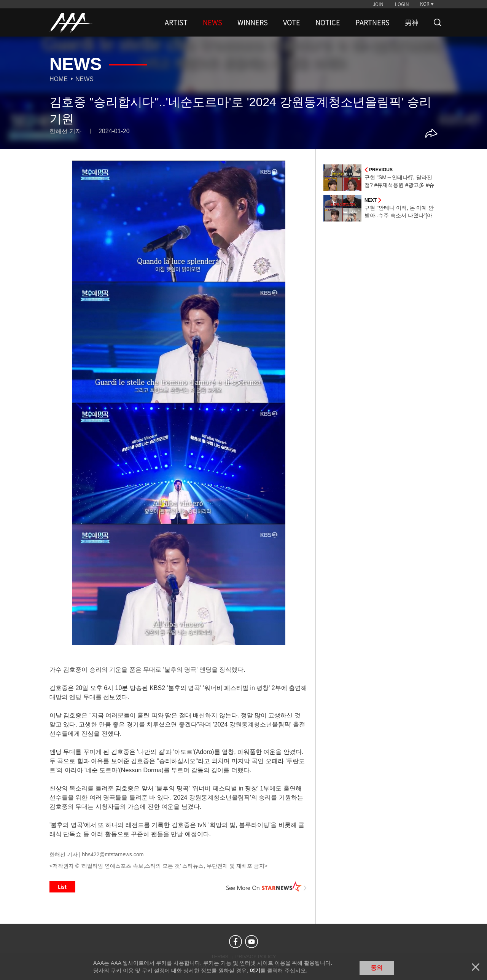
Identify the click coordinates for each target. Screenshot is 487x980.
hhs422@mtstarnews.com (113, 854)
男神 (412, 22)
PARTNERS (372, 22)
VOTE (292, 22)
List (62, 887)
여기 (255, 970)
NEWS (212, 22)
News (84, 79)
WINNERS (253, 22)
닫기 (476, 967)
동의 (377, 968)
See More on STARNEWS (267, 887)
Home (59, 79)
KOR (425, 4)
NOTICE (328, 22)
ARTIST (176, 22)
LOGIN (402, 4)
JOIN (378, 4)
